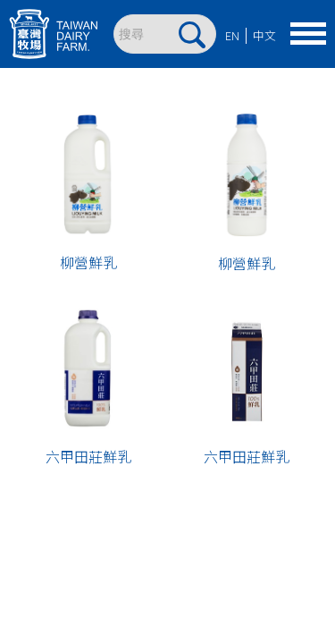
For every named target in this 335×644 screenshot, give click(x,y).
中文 (264, 35)
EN (232, 35)
